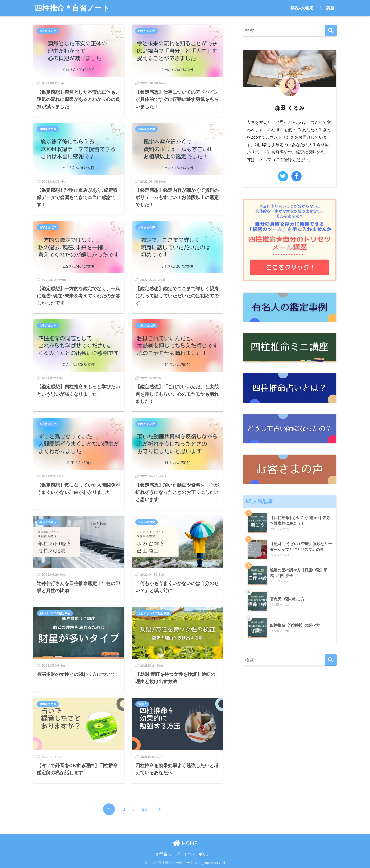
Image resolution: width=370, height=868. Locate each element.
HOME (185, 843)
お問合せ (164, 854)
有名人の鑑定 (302, 8)
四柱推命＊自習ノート (72, 8)
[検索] (331, 30)
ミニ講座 (326, 8)
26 (144, 809)
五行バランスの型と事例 (55, 613)
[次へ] (159, 809)
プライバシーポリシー (195, 854)
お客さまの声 (48, 31)
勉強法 (142, 704)
